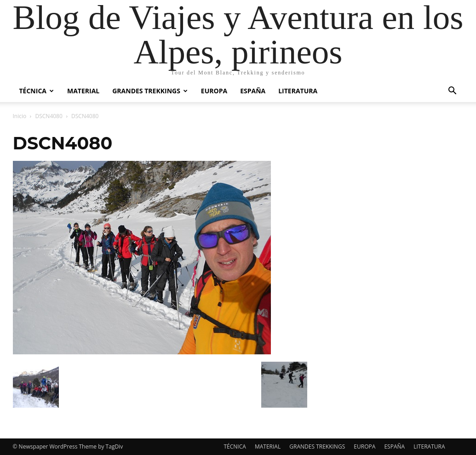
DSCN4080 (49, 116)
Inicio (20, 116)
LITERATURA (298, 91)
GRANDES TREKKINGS (150, 91)
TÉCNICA (37, 91)
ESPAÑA (253, 91)
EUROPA (214, 91)
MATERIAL (83, 91)
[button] (453, 92)
